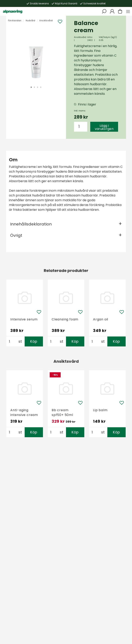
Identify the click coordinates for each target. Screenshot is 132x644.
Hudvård (31, 21)
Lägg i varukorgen (104, 127)
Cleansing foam (65, 319)
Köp (34, 341)
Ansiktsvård (46, 21)
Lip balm (100, 410)
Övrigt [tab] (16, 235)
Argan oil (101, 319)
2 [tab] (34, 87)
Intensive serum (24, 319)
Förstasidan (15, 21)
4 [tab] (41, 87)
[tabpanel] (36, 54)
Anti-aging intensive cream (24, 412)
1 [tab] (31, 87)
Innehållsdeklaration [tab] (31, 224)
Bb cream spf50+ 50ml (62, 412)
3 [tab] (38, 87)
